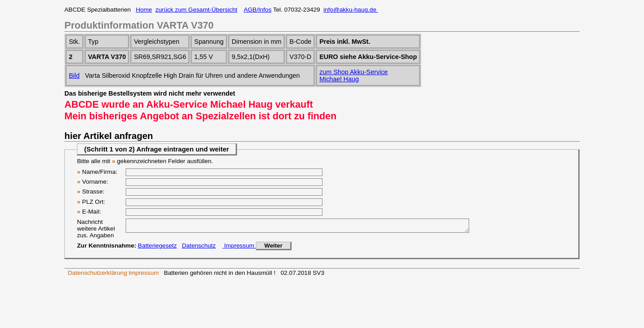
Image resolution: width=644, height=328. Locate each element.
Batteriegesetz (157, 248)
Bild (74, 76)
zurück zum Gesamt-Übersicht (197, 10)
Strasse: (91, 191)
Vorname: (93, 182)
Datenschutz (199, 248)
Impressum (239, 248)
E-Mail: (89, 212)
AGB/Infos (258, 10)
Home (144, 10)
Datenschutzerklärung (97, 275)
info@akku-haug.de (351, 10)
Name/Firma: (97, 172)
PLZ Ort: (91, 202)
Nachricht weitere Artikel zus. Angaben (96, 229)
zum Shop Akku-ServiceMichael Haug (354, 76)
